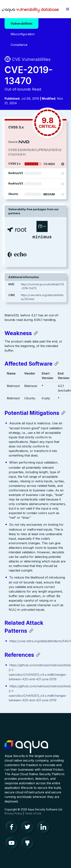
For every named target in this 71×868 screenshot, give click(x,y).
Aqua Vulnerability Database (30, 10)
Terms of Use (33, 813)
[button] (67, 9)
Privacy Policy (13, 813)
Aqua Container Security (26, 747)
